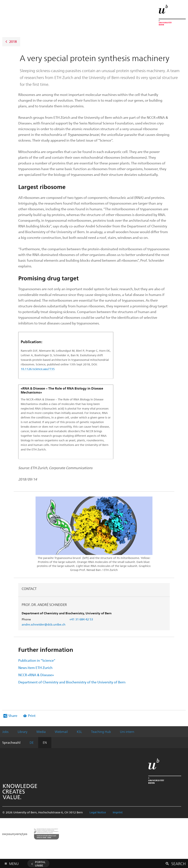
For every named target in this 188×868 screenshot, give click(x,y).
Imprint (118, 812)
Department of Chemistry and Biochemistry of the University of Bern (72, 682)
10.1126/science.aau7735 (38, 369)
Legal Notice (98, 812)
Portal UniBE (40, 864)
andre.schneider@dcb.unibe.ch (44, 624)
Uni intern (127, 732)
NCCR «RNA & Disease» (36, 675)
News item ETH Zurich (35, 668)
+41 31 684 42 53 (81, 619)
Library (23, 732)
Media (41, 732)
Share (13, 715)
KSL (79, 732)
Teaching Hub (101, 732)
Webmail (61, 732)
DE (32, 742)
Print (32, 715)
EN (45, 742)
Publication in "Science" (37, 660)
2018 (13, 41)
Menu (14, 863)
